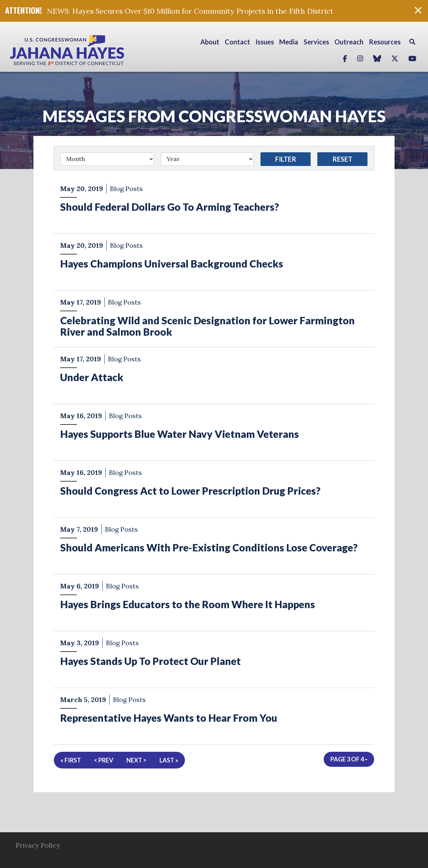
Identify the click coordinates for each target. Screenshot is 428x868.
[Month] (107, 159)
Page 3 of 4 (349, 759)
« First (71, 760)
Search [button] (412, 42)
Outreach (349, 42)
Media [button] (289, 42)
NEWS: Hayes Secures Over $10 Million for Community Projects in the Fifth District (190, 11)
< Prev (104, 760)
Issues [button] (265, 42)
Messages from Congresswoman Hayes (214, 116)
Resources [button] (385, 42)
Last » (169, 760)
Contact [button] (237, 42)
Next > (136, 760)
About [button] (210, 42)
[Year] (207, 159)
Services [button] (316, 42)
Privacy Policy (38, 845)
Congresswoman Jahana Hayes (90, 50)
